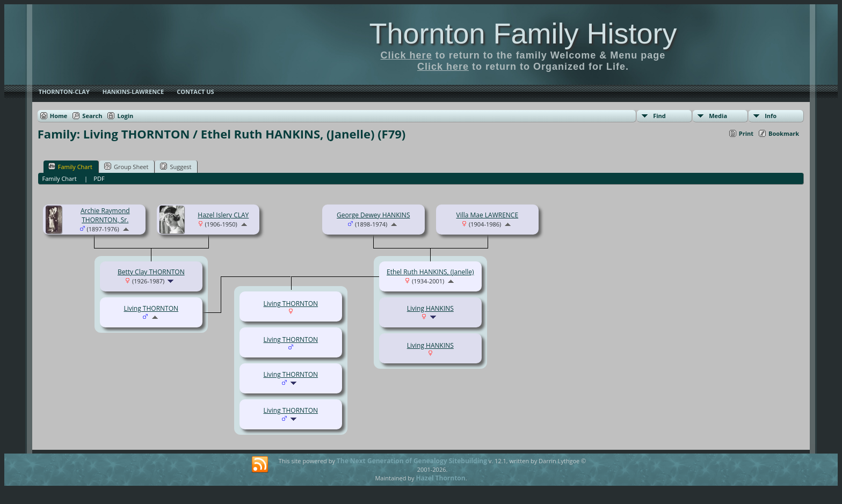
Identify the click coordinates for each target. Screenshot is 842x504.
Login (125, 116)
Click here (407, 55)
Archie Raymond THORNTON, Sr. (105, 215)
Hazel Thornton (440, 478)
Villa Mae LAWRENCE (487, 215)
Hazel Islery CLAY (223, 215)
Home (59, 116)
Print (746, 133)
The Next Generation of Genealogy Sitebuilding (412, 461)
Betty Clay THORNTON (151, 272)
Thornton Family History (523, 33)
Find (659, 116)
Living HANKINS (430, 308)
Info (771, 116)
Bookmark (784, 133)
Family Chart (70, 166)
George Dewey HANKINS (373, 215)
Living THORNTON (151, 308)
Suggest (176, 166)
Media (718, 116)
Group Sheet (126, 166)
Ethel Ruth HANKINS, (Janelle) (430, 272)
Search (92, 116)
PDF (99, 178)
